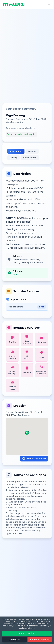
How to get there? (34, 459)
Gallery (13, 158)
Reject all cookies (40, 640)
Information (16, 151)
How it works (30, 158)
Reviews (32, 151)
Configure (14, 640)
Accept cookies (27, 633)
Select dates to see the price (22, 134)
